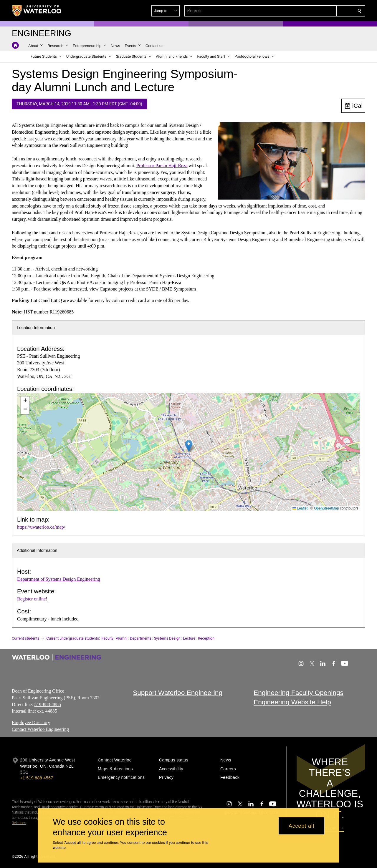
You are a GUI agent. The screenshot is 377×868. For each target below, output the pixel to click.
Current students (26, 638)
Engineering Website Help (292, 702)
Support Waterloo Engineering (178, 693)
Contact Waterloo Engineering (40, 729)
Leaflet (300, 508)
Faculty (107, 638)
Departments (141, 638)
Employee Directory (31, 722)
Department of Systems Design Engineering (59, 579)
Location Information (36, 328)
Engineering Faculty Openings (299, 693)
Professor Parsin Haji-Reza (162, 166)
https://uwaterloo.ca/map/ (41, 527)
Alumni (121, 638)
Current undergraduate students (73, 638)
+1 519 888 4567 (37, 778)
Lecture (189, 638)
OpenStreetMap (326, 508)
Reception (206, 638)
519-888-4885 (48, 704)
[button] (317, 11)
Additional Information (37, 550)
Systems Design (167, 638)
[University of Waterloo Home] (37, 11)
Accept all (301, 826)
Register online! (32, 599)
